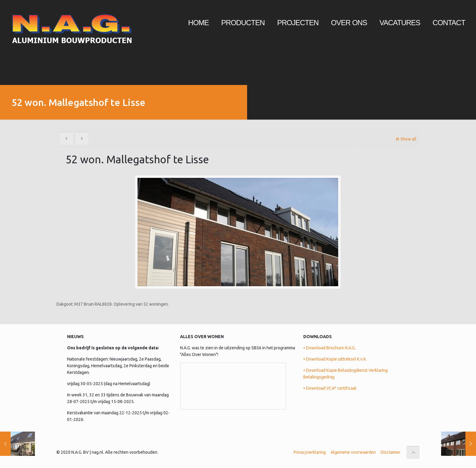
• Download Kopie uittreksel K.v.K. (335, 359)
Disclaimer (391, 452)
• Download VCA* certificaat (330, 388)
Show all (405, 139)
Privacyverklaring (310, 452)
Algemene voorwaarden (353, 452)
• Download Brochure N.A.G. (330, 348)
